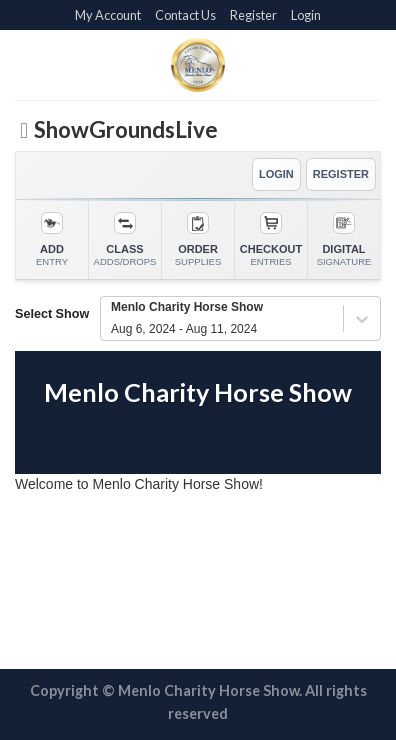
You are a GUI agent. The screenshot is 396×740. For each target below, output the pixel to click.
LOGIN (276, 174)
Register (253, 15)
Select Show (52, 314)
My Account (108, 15)
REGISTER (341, 174)
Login (306, 15)
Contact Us (185, 15)
